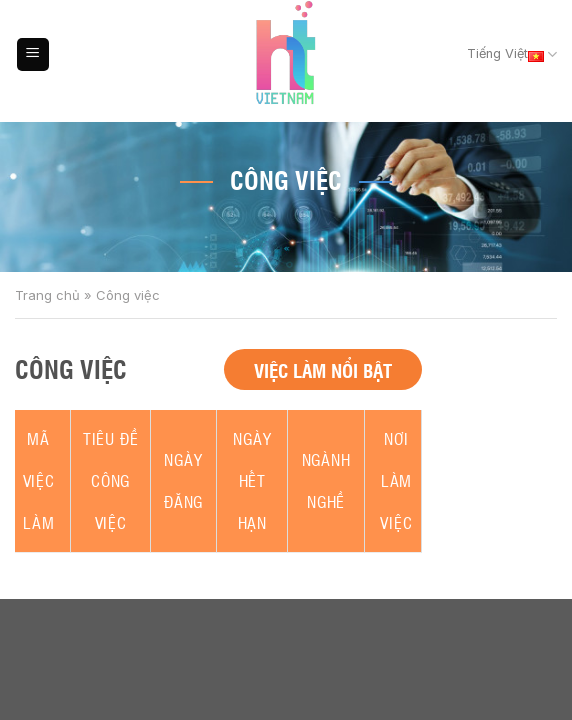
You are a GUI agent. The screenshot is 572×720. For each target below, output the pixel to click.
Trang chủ (47, 295)
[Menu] (33, 54)
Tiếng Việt (512, 55)
